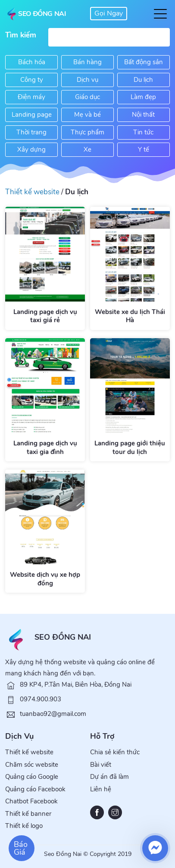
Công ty (32, 80)
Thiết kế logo (24, 826)
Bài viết (101, 765)
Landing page (32, 115)
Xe (87, 149)
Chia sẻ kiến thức (115, 752)
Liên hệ (101, 789)
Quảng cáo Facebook (35, 789)
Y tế (144, 149)
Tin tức (143, 132)
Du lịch (143, 80)
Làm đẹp (143, 97)
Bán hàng (87, 62)
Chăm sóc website (32, 765)
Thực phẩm (87, 132)
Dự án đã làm (109, 777)
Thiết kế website (32, 192)
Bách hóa (32, 62)
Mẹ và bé (87, 115)
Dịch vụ (87, 80)
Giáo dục (87, 97)
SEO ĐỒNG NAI (63, 637)
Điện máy (31, 97)
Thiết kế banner (28, 814)
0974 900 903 (109, 14)
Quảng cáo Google (32, 777)
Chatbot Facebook (31, 801)
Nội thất (143, 115)
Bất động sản (144, 62)
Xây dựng (31, 149)
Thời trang (31, 132)
